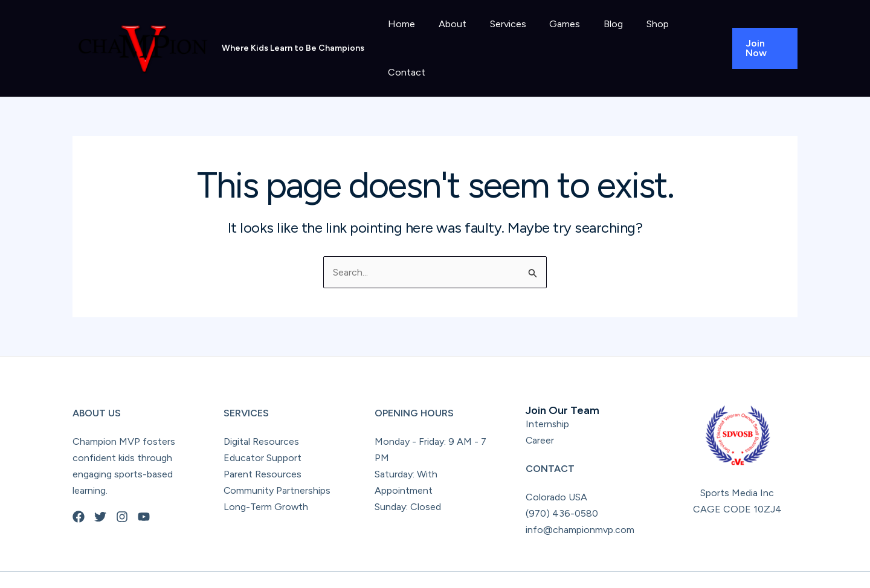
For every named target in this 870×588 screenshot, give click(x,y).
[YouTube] (144, 491)
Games (554, 35)
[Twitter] (100, 491)
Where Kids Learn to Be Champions (293, 35)
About (449, 35)
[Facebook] (79, 491)
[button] (763, 36)
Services (501, 35)
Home (403, 35)
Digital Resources (261, 415)
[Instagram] (122, 491)
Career (540, 414)
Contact (688, 35)
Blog (598, 35)
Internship (548, 398)
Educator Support (263, 432)
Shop (638, 35)
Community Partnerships (277, 464)
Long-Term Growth (266, 481)
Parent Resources (263, 448)
